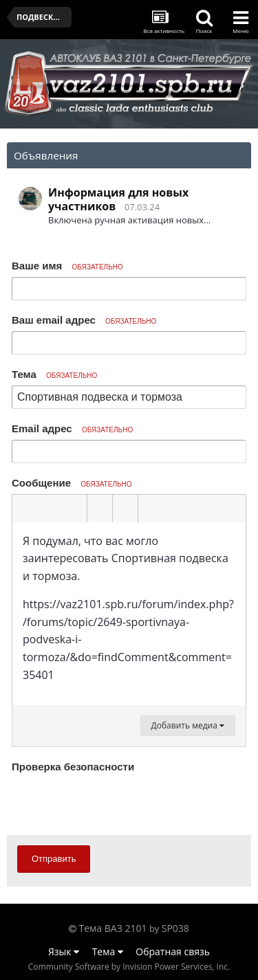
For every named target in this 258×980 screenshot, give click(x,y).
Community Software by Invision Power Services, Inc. (129, 967)
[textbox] (129, 614)
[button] (25, 509)
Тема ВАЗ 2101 (113, 928)
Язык (64, 951)
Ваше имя (67, 266)
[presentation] (116, 803)
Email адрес (72, 428)
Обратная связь (173, 951)
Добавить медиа (188, 725)
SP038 (175, 928)
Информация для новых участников (118, 199)
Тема (54, 374)
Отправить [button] (54, 859)
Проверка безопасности (73, 767)
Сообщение (72, 483)
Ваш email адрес (84, 320)
